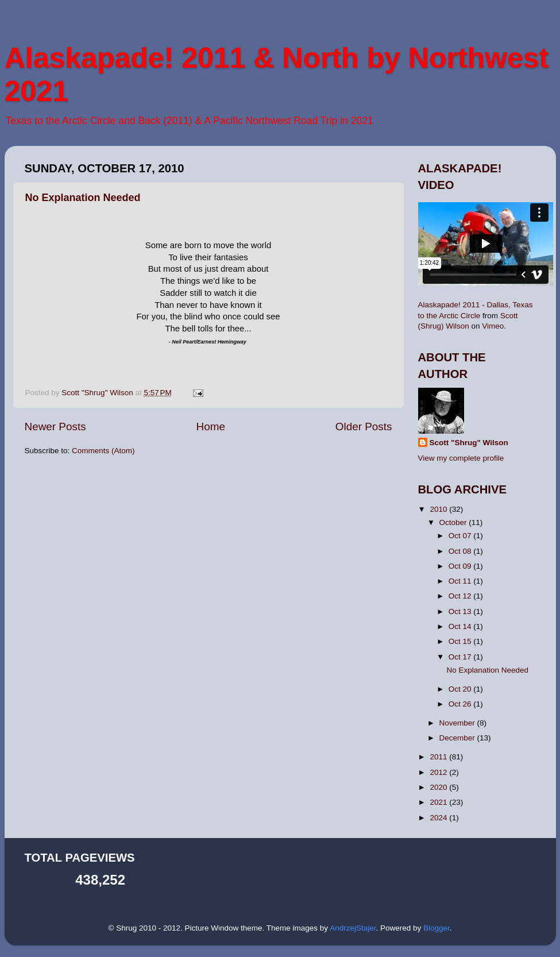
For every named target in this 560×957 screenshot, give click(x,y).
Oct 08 (461, 551)
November (458, 723)
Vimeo (493, 326)
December (458, 738)
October (454, 522)
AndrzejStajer (353, 928)
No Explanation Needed (83, 198)
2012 (439, 772)
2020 (439, 787)
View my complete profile (461, 458)
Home (211, 427)
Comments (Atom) (103, 451)
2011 (439, 757)
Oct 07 (461, 536)
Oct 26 (461, 704)
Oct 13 (461, 611)
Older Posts (364, 427)
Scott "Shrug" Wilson (469, 443)
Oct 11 (461, 581)
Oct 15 (461, 641)
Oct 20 (461, 689)
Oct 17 (461, 657)
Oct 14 (461, 626)
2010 (439, 509)
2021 (439, 802)
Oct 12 (461, 596)
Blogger (437, 928)
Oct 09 (461, 566)
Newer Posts (55, 427)
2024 (439, 818)
